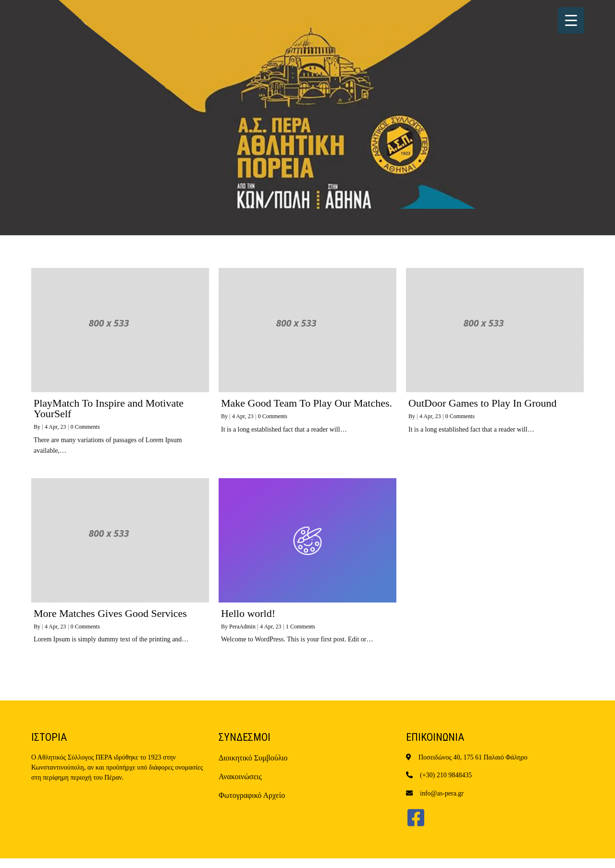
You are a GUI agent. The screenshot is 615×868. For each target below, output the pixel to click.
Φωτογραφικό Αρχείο (252, 795)
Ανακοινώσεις (240, 777)
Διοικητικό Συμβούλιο (253, 758)
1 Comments (301, 627)
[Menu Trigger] (571, 20)
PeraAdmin (242, 627)
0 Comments (85, 427)
